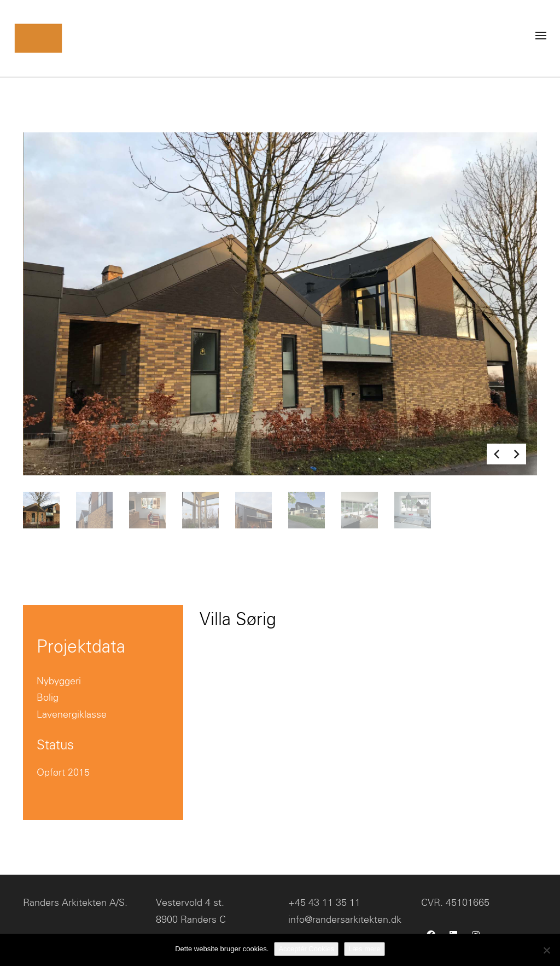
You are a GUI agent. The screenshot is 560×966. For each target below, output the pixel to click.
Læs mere (364, 949)
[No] (546, 950)
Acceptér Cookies (306, 949)
